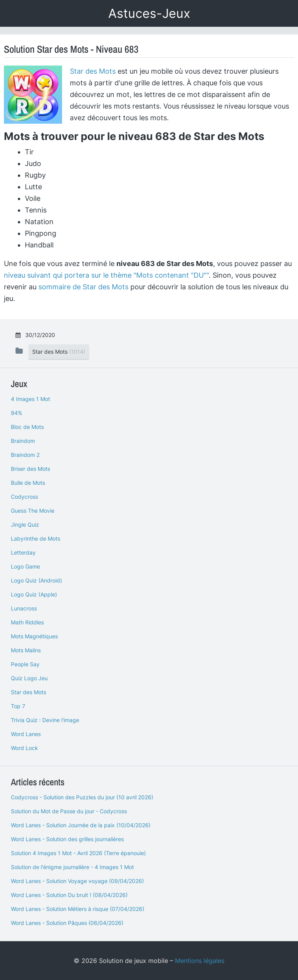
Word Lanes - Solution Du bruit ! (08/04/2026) (69, 895)
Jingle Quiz (25, 525)
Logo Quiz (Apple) (34, 594)
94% (16, 413)
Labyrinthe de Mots (36, 538)
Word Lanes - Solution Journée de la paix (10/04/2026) (81, 825)
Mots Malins (26, 650)
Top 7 (18, 706)
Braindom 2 (25, 455)
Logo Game (25, 566)
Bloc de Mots (27, 427)
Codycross (24, 497)
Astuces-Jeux (149, 13)
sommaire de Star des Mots (83, 287)
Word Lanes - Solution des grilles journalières (67, 839)
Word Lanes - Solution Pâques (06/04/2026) (67, 923)
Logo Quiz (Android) (36, 580)
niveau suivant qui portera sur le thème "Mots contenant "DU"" (106, 275)
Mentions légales (200, 961)
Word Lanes (26, 734)
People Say (25, 664)
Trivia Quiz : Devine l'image (45, 720)
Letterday (23, 552)
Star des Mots (93, 71)
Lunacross (24, 608)
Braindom (23, 441)
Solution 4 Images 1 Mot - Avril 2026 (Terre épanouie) (78, 853)
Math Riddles (27, 622)
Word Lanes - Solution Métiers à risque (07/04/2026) (78, 909)
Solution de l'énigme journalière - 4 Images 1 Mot (72, 867)
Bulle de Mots (28, 483)
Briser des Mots (30, 469)
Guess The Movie (33, 511)
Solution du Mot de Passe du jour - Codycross (69, 811)
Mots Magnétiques (34, 636)
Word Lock (24, 748)
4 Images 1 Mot (30, 399)
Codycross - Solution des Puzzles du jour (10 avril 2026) (82, 797)
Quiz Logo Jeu (29, 678)
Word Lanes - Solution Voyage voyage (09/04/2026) (77, 881)
